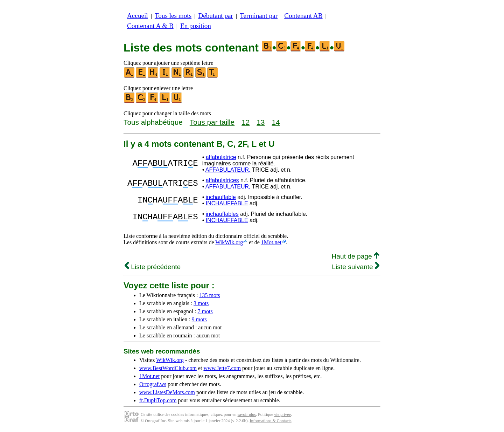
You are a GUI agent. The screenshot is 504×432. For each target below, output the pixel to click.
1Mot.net (271, 242)
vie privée (282, 414)
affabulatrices (222, 180)
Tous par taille (212, 122)
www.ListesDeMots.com (167, 392)
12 (246, 122)
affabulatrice (221, 157)
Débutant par (216, 16)
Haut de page (355, 256)
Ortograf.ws (153, 384)
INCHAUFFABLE (227, 203)
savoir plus (247, 414)
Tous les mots (173, 16)
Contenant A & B (150, 26)
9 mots (199, 319)
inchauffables (222, 214)
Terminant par (259, 16)
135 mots (209, 295)
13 (261, 122)
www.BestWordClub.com (168, 368)
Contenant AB (303, 16)
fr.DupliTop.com (158, 400)
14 (276, 122)
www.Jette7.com (222, 368)
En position (196, 26)
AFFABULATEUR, (228, 170)
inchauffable (221, 197)
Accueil (138, 16)
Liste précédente (153, 267)
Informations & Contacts (270, 421)
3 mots (201, 303)
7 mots (205, 311)
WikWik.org (229, 242)
